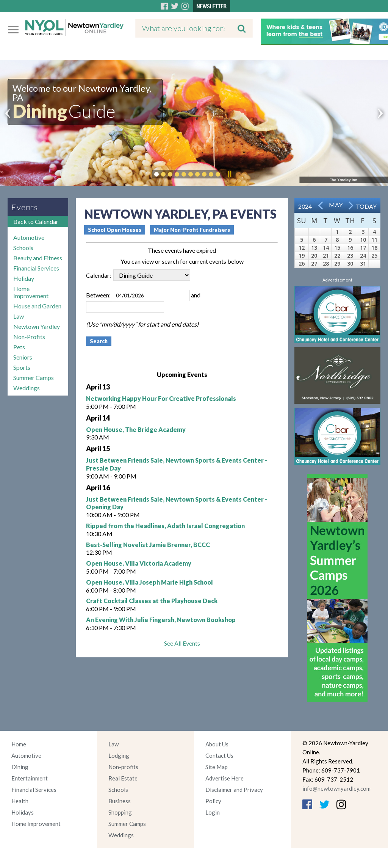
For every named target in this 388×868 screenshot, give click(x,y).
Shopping (120, 812)
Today (366, 206)
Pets (19, 347)
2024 (305, 206)
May (336, 205)
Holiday (24, 278)
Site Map (217, 767)
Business (120, 801)
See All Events (182, 643)
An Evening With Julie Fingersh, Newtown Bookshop (161, 620)
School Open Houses (115, 230)
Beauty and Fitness (38, 258)
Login (213, 812)
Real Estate (123, 778)
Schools (23, 248)
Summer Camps (34, 378)
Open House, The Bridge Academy (136, 429)
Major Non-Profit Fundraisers (192, 230)
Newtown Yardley (37, 326)
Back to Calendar (36, 221)
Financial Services (36, 268)
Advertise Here (225, 778)
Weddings (27, 388)
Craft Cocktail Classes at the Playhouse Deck (152, 601)
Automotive (29, 237)
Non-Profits (29, 337)
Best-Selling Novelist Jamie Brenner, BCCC (148, 545)
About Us (217, 744)
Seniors (23, 357)
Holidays (23, 812)
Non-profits (123, 767)
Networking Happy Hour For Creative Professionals (161, 398)
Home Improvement (31, 292)
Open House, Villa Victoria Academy (139, 563)
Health (20, 801)
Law (19, 316)
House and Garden (37, 306)
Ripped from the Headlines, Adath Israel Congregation (165, 526)
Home (19, 744)
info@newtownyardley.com (336, 788)
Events (25, 207)
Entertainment (30, 778)
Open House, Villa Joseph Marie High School (149, 582)
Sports (22, 367)
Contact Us (219, 755)
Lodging (119, 755)
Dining (20, 767)
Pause (229, 174)
